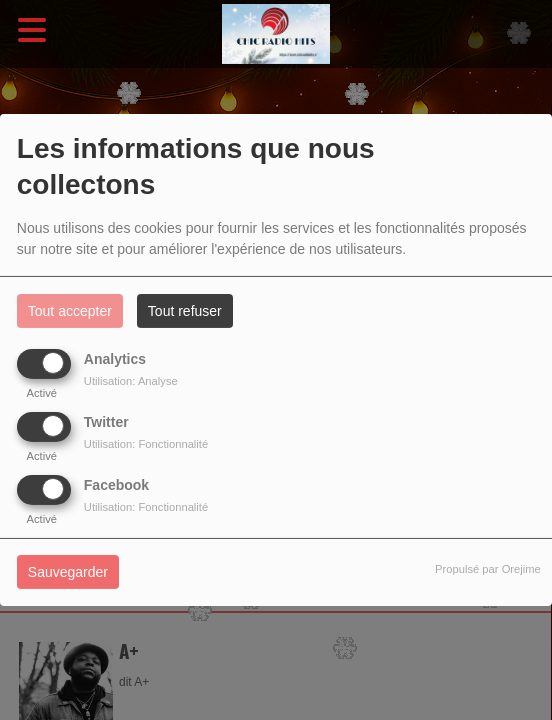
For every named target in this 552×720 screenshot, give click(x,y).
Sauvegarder (68, 572)
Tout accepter (70, 311)
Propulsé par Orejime (488, 569)
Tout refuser (185, 311)
